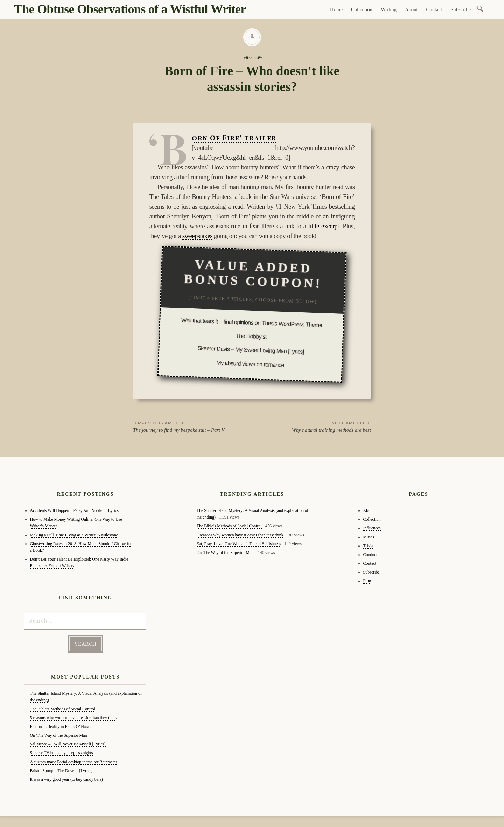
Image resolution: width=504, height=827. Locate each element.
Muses (369, 537)
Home (336, 9)
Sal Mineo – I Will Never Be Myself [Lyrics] (68, 744)
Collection (362, 9)
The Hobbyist (251, 336)
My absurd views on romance (250, 364)
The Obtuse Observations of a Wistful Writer (130, 9)
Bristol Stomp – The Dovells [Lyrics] (61, 771)
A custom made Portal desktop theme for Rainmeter (74, 762)
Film (367, 581)
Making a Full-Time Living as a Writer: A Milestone (74, 535)
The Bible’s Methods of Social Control (63, 709)
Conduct (370, 555)
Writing (389, 9)
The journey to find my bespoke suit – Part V (192, 426)
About (411, 9)
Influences (372, 528)
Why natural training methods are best (312, 426)
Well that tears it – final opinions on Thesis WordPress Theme (252, 323)
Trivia (368, 546)
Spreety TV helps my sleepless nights (62, 753)
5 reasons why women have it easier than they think (73, 718)
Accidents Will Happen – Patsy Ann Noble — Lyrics (74, 510)
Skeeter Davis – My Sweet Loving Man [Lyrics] (251, 350)
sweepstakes (197, 236)
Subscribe (461, 9)
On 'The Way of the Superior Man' (59, 735)
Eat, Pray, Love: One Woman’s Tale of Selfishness (239, 544)
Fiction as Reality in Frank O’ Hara (60, 727)
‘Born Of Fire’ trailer (234, 138)
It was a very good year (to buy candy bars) (66, 779)
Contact (434, 9)
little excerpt (324, 226)
